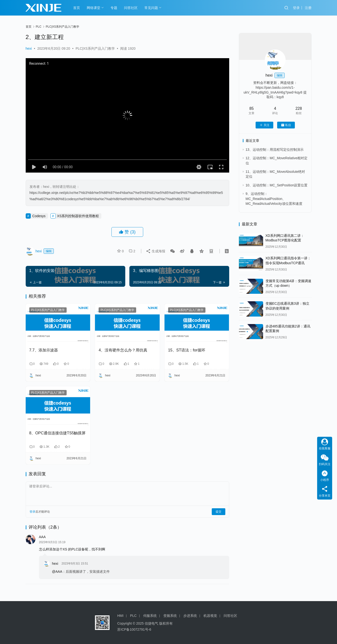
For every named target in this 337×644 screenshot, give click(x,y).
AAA (42, 537)
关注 (264, 125)
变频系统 (170, 616)
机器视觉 (210, 616)
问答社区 (131, 8)
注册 (308, 8)
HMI (120, 616)
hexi (29, 48)
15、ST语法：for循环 (187, 350)
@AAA (57, 572)
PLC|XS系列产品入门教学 (95, 48)
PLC (133, 616)
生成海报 (153, 251)
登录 (296, 8)
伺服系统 (150, 616)
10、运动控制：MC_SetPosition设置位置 (277, 185)
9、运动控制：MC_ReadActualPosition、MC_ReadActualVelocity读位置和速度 (274, 199)
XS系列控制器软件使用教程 (78, 216)
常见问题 (151, 8)
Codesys (39, 216)
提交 (219, 512)
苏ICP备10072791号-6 (134, 629)
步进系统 (190, 616)
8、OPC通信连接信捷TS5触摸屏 (58, 433)
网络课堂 (94, 8)
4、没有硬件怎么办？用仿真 (123, 350)
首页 (77, 8)
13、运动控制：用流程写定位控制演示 (275, 150)
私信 (286, 125)
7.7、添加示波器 (44, 350)
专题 (114, 8)
